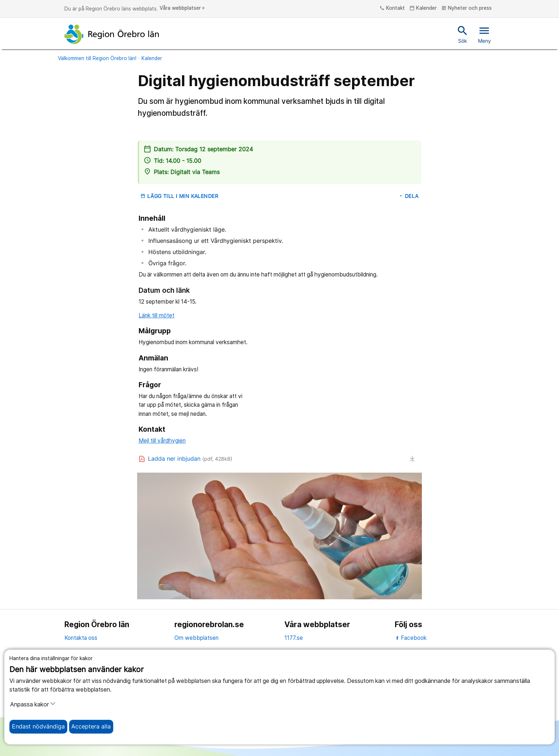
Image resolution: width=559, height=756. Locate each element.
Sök (463, 34)
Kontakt (392, 8)
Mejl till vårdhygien (162, 441)
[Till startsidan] (112, 34)
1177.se (294, 638)
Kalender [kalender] (423, 8)
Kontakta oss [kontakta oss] (81, 638)
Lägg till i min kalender (179, 196)
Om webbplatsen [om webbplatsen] (196, 638)
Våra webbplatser (183, 8)
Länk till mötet (156, 315)
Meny (484, 34)
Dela (408, 196)
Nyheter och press (467, 8)
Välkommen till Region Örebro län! (97, 58)
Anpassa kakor (33, 704)
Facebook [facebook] (411, 638)
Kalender (152, 58)
